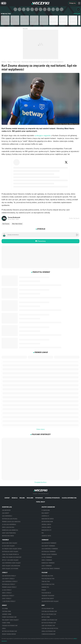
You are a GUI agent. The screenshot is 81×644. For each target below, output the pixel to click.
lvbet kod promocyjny (48, 626)
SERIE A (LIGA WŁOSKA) (8, 527)
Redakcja (15, 498)
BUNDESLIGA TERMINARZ (48, 563)
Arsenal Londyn (46, 524)
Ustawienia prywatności (52, 498)
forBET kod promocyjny (9, 617)
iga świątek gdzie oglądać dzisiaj (12, 549)
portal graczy (41, 502)
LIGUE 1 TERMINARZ (47, 566)
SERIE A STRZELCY (7, 593)
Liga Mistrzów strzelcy (9, 576)
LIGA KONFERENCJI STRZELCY (10, 582)
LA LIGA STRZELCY (7, 590)
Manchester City (47, 530)
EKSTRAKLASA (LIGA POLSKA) (10, 519)
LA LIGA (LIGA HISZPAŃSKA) (9, 524)
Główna (4, 62)
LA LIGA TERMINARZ (47, 557)
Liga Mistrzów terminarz (49, 543)
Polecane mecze (46, 593)
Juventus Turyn (46, 536)
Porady (44, 590)
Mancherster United (48, 519)
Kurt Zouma (6, 224)
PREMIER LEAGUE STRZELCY (9, 587)
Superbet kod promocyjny (49, 620)
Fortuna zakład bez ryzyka (50, 628)
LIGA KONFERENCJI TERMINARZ (50, 549)
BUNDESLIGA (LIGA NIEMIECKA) (10, 530)
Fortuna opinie (7, 611)
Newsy (9, 62)
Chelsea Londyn (46, 527)
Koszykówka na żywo (48, 584)
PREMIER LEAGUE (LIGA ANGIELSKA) (11, 522)
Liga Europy (6, 513)
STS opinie (5, 609)
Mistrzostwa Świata (8, 536)
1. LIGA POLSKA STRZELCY (9, 601)
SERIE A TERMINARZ (47, 560)
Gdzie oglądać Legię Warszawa (11, 566)
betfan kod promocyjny (49, 623)
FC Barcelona (46, 510)
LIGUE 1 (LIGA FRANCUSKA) (9, 533)
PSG (43, 533)
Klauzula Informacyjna (69, 498)
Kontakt (7, 498)
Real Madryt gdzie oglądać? (10, 620)
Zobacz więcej (40, 429)
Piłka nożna (16, 62)
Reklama (22, 498)
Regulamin (30, 498)
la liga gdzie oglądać (8, 546)
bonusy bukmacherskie (9, 634)
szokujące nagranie (43, 136)
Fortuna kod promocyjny (49, 611)
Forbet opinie (6, 623)
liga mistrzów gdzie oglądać (50, 601)
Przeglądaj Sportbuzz (41, 482)
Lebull (4, 628)
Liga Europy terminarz (48, 546)
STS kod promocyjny (48, 609)
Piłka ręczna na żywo (48, 579)
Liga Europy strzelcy (8, 579)
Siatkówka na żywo (47, 576)
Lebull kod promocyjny (49, 631)
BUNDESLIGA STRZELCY (8, 596)
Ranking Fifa (45, 587)
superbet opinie (7, 614)
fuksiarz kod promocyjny (10, 626)
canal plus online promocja (10, 554)
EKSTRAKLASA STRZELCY (9, 584)
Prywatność (39, 498)
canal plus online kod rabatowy (12, 557)
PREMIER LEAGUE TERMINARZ (49, 554)
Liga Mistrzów (6, 510)
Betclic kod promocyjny (49, 614)
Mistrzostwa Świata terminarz (51, 569)
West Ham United (17, 224)
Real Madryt (45, 513)
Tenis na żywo (46, 582)
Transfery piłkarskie (48, 596)
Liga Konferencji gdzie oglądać (11, 563)
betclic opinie (46, 617)
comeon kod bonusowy (49, 634)
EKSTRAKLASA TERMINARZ (49, 552)
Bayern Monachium (47, 522)
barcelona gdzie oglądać (10, 543)
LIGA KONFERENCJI (7, 516)
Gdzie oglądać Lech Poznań (10, 569)
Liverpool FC (45, 516)
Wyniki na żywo (6, 14)
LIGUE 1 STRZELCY (7, 599)
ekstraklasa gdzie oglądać (10, 552)
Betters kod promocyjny (10, 631)
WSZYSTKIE (77, 14)
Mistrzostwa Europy (48, 599)
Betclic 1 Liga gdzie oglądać (10, 560)
